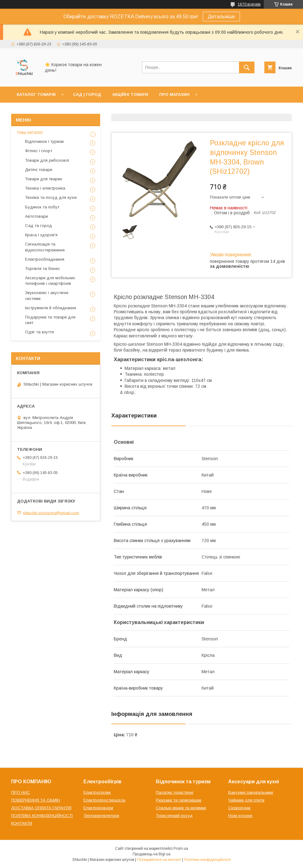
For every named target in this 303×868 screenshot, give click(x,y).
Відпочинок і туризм (44, 141)
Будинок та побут (42, 207)
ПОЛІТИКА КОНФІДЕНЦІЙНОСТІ (42, 816)
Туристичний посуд (174, 816)
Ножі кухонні (240, 816)
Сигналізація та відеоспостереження (45, 247)
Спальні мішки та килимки (181, 808)
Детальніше (221, 17)
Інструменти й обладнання (51, 308)
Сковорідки (239, 808)
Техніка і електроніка (45, 188)
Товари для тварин (44, 179)
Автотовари (36, 216)
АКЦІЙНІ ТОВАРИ (130, 94)
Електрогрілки (97, 792)
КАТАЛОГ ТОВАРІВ (36, 94)
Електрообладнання (45, 259)
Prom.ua (181, 849)
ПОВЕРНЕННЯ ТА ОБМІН (36, 800)
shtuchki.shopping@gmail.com (51, 513)
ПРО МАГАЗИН (174, 94)
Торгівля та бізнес (43, 269)
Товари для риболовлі (47, 160)
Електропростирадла (104, 800)
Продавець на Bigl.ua (151, 854)
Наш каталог (30, 132)
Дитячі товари (39, 170)
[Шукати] (247, 67)
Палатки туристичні (175, 792)
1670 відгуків (249, 4)
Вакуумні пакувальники (251, 792)
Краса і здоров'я (41, 235)
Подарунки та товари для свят (50, 320)
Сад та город (38, 226)
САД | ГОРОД (87, 94)
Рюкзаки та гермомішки (179, 800)
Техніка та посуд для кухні (51, 197)
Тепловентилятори (101, 816)
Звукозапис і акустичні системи (47, 295)
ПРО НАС (21, 792)
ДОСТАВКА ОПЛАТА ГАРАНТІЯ (41, 808)
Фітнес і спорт (39, 151)
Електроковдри (98, 808)
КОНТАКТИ (22, 823)
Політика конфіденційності (207, 860)
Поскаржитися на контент (159, 860)
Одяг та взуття (39, 332)
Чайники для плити (246, 800)
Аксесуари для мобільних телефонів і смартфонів (50, 281)
